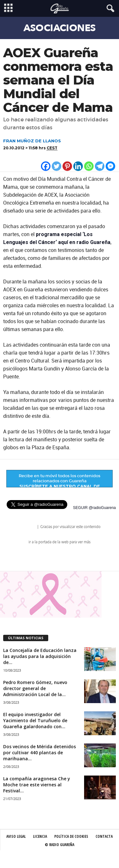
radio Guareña (28, 527)
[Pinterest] (67, 166)
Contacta (104, 836)
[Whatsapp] (89, 166)
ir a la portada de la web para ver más (60, 542)
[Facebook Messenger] (110, 166)
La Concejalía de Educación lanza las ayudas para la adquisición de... (40, 656)
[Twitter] (56, 166)
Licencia (40, 836)
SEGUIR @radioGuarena (94, 508)
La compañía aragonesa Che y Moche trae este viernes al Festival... (37, 785)
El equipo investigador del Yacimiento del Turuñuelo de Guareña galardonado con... (35, 720)
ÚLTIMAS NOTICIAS (26, 638)
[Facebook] (46, 166)
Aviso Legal (16, 836)
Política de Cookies (71, 836)
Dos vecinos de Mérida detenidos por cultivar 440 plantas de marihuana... (40, 753)
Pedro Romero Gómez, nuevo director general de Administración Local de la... (35, 688)
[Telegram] (100, 166)
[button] (109, 9)
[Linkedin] (78, 166)
